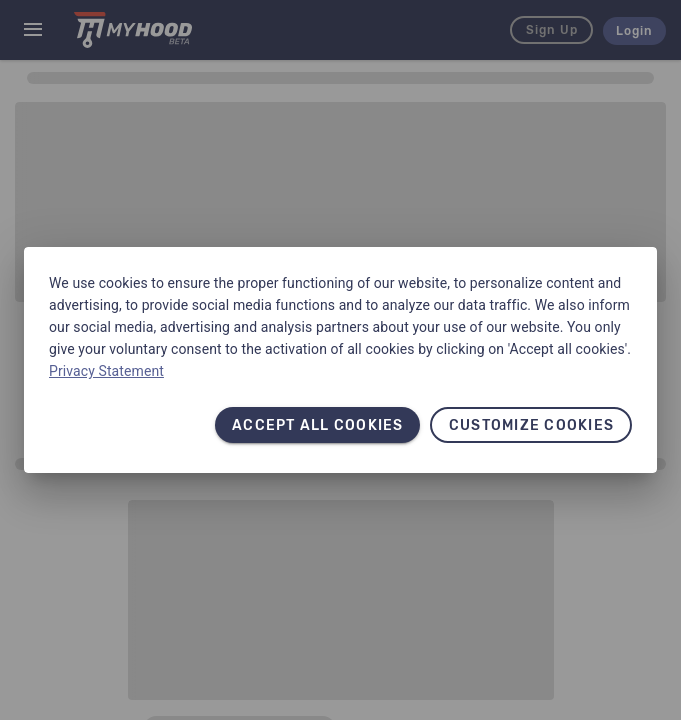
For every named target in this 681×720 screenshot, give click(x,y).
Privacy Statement (106, 371)
